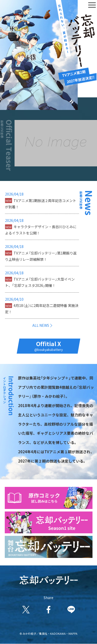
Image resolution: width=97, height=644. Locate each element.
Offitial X (49, 346)
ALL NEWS (41, 325)
